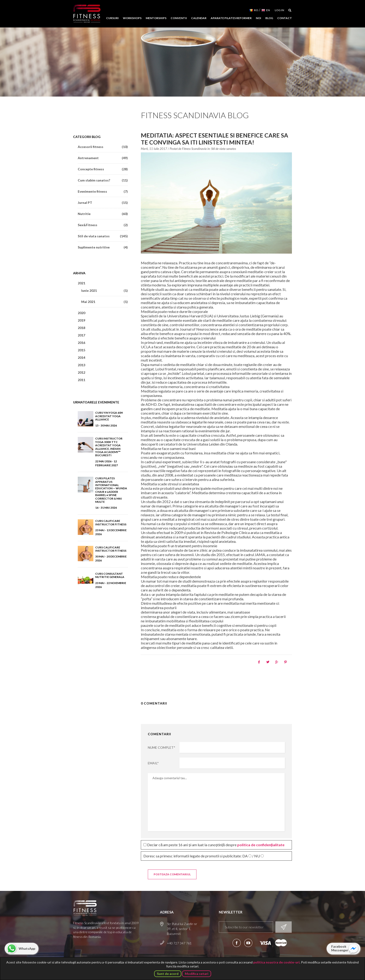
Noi (259, 18)
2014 (81, 357)
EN (268, 10)
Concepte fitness (103, 169)
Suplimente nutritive (103, 247)
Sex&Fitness (103, 225)
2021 (81, 283)
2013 (81, 365)
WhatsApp (27, 948)
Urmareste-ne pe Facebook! (237, 943)
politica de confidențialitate (261, 845)
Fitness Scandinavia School (87, 14)
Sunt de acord (168, 974)
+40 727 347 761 (179, 943)
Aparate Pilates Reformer (231, 18)
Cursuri (112, 18)
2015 (81, 350)
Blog (269, 18)
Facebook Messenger (340, 948)
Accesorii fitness (103, 147)
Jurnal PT (103, 203)
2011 (81, 380)
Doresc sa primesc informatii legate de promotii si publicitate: (204, 856)
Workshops (132, 18)
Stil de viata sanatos (224, 149)
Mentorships (156, 18)
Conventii (179, 18)
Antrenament (103, 158)
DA (245, 856)
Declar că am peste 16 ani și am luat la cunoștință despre (214, 845)
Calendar (199, 18)
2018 (81, 328)
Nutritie (103, 214)
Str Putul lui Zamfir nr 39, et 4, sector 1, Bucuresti (182, 929)
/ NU (256, 856)
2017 (81, 335)
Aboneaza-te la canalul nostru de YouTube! (248, 943)
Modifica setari (197, 974)
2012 (81, 372)
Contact (285, 18)
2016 (81, 343)
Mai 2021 (105, 302)
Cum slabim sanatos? (103, 180)
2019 (81, 320)
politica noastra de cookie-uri (276, 962)
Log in (279, 10)
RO (256, 10)
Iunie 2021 (105, 290)
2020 (81, 313)
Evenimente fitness (103, 191)
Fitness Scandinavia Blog (195, 115)
